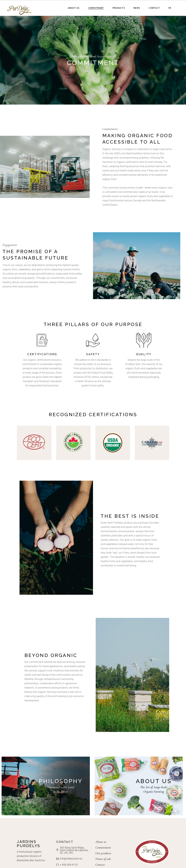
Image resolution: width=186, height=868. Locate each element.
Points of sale (103, 859)
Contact (100, 865)
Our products (103, 853)
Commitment (103, 848)
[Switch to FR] (170, 8)
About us (101, 842)
